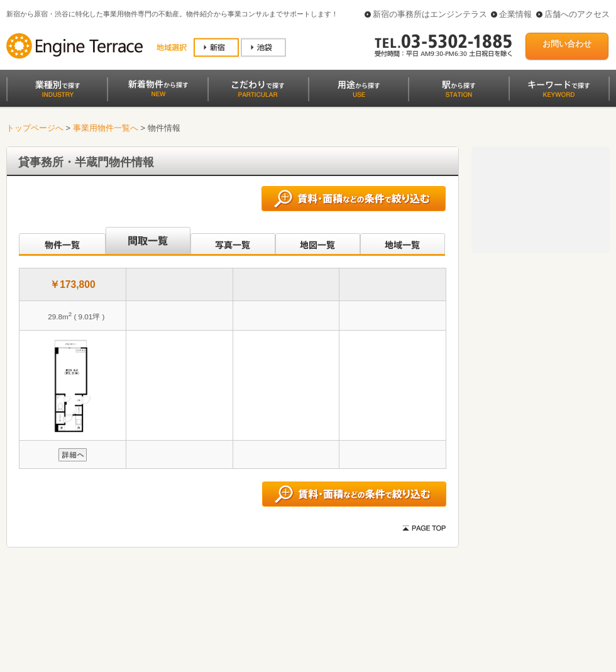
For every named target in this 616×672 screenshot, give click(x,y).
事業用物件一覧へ (106, 128)
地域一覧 (403, 241)
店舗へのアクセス (577, 14)
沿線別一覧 (61, 241)
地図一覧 (318, 241)
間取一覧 (148, 241)
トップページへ (35, 128)
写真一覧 (233, 241)
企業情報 (515, 14)
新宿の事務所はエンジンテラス (430, 14)
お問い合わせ (567, 44)
